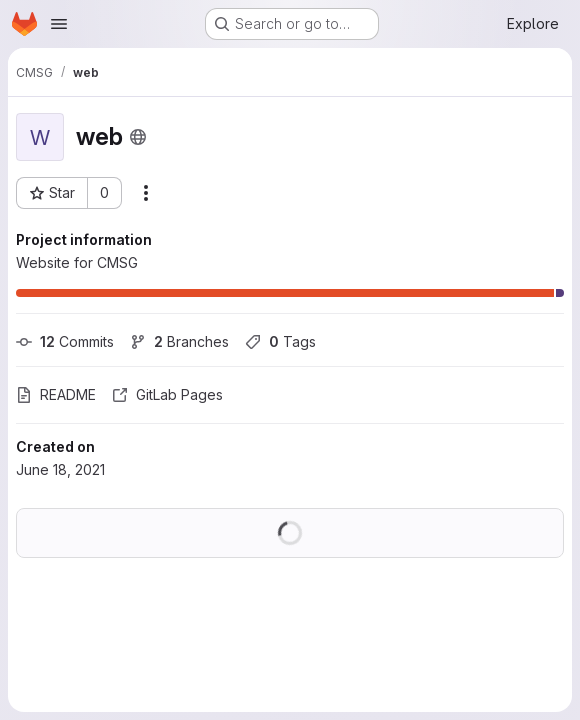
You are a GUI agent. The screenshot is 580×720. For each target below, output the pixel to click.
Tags (280, 341)
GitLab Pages (167, 394)
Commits (65, 341)
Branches (179, 341)
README (56, 394)
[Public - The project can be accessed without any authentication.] (138, 137)
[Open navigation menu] (59, 24)
